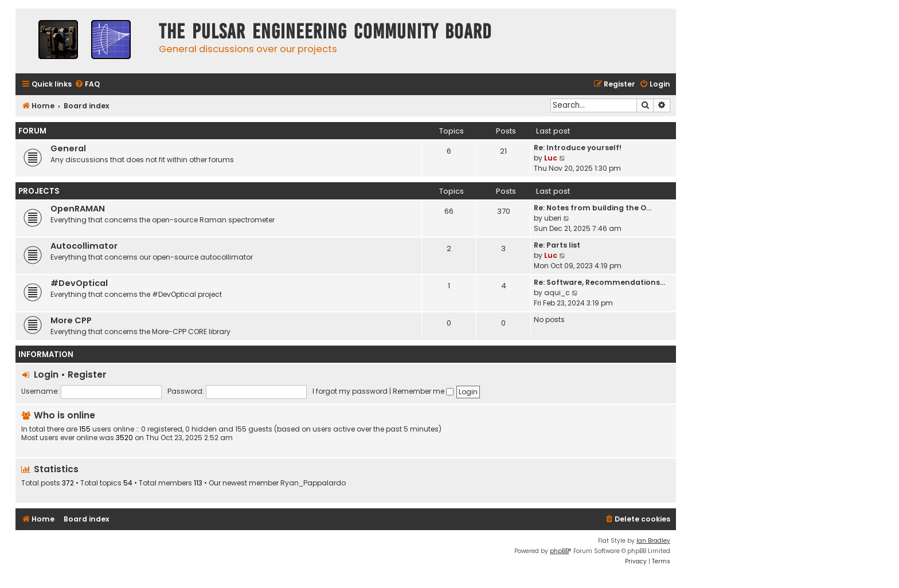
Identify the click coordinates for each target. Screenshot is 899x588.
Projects (39, 191)
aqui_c (557, 293)
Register (87, 375)
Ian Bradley (653, 541)
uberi (553, 218)
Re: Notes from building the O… (593, 208)
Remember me (423, 391)
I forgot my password (350, 391)
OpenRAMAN (78, 209)
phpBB (559, 551)
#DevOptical (79, 283)
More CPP (71, 320)
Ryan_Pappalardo (313, 483)
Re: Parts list (557, 245)
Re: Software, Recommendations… (599, 282)
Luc (551, 158)
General (68, 148)
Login (46, 375)
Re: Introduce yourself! (578, 148)
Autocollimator (84, 246)
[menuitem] (87, 85)
